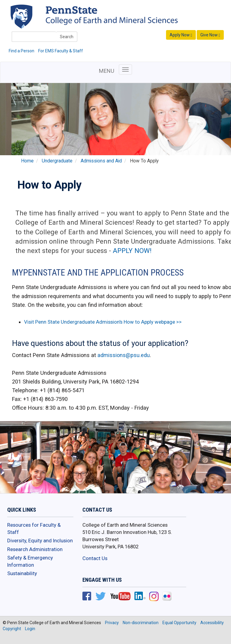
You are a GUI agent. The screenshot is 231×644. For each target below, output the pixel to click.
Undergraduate (57, 161)
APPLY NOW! (132, 251)
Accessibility (212, 623)
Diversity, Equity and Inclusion (40, 541)
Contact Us (95, 558)
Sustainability (22, 573)
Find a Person (22, 51)
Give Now (210, 35)
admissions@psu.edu (124, 355)
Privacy (112, 623)
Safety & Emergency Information (30, 561)
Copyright (12, 629)
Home (27, 161)
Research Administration (35, 549)
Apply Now (181, 35)
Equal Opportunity (179, 623)
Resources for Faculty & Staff (34, 528)
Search (67, 37)
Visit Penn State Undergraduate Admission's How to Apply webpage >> (103, 322)
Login (30, 629)
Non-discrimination (141, 623)
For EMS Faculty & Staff (61, 51)
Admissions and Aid (101, 161)
